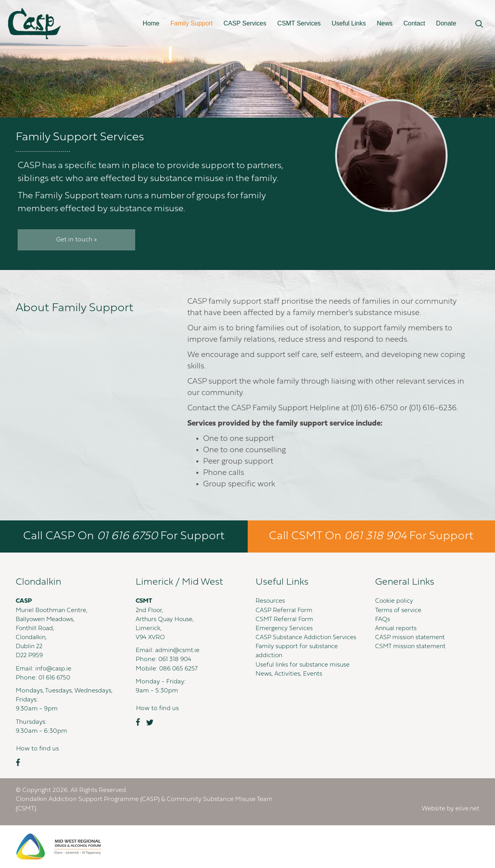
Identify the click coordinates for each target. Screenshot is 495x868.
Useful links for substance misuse (304, 665)
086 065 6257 (180, 669)
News (384, 23)
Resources (271, 601)
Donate (446, 23)
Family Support (192, 23)
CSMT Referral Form (285, 620)
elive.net (467, 809)
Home (151, 23)
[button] (479, 24)
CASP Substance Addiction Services (307, 638)
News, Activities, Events (289, 674)
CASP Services (245, 23)
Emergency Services (284, 629)
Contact (414, 23)
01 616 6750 (55, 678)
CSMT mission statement (411, 647)
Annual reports (397, 629)
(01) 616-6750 (374, 408)
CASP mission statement (411, 638)
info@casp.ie (54, 669)
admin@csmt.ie (178, 651)
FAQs (383, 620)
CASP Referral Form (285, 611)
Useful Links (349, 23)
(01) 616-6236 (433, 408)
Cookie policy (395, 601)
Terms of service (398, 611)
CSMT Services (299, 23)
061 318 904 (176, 660)
